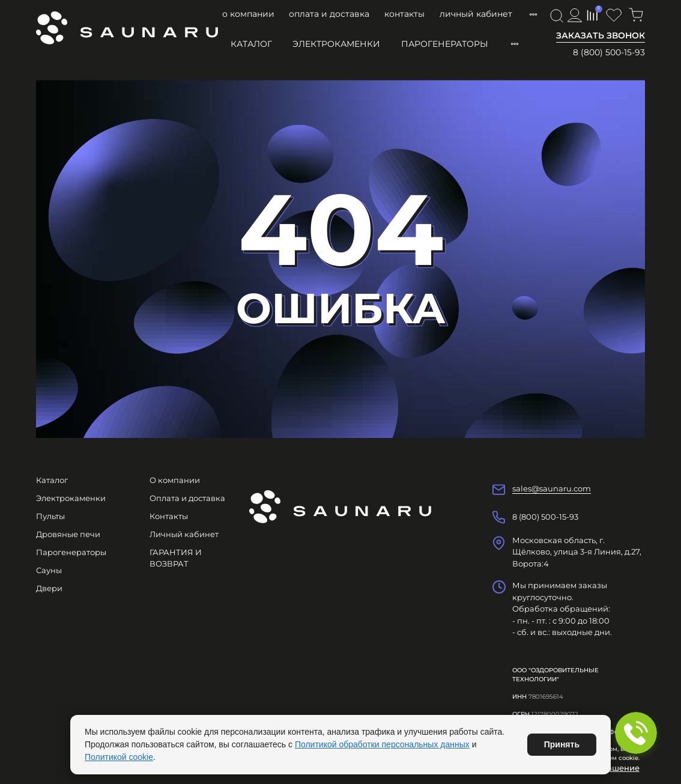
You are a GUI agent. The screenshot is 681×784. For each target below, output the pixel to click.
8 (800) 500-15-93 (609, 52)
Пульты (50, 516)
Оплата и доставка (329, 14)
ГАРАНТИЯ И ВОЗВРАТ (176, 558)
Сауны (49, 570)
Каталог (251, 44)
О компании (248, 14)
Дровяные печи (68, 534)
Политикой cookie (119, 757)
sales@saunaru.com (552, 488)
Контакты (404, 14)
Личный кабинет (476, 14)
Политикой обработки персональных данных (382, 744)
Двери (49, 588)
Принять (562, 744)
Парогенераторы (445, 44)
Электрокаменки (336, 44)
